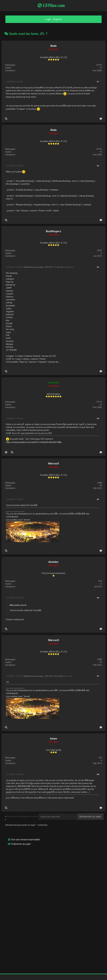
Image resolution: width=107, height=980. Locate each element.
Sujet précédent (15, 816)
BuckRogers (54, 231)
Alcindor (54, 562)
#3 (98, 267)
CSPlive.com (51, 5)
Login (48, 19)
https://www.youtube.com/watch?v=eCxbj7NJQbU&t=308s (34, 442)
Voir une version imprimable (25, 840)
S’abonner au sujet (21, 844)
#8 (98, 774)
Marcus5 (54, 464)
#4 (98, 419)
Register (57, 19)
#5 (98, 499)
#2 (98, 166)
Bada (54, 46)
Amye (54, 739)
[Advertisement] (54, 871)
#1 (98, 82)
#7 (98, 676)
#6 (98, 598)
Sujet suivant (31, 816)
